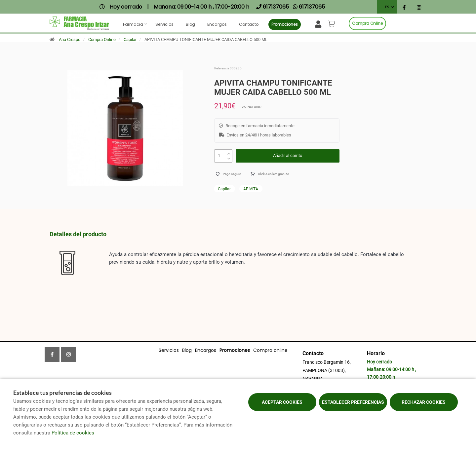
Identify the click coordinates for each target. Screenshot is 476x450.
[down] (229, 157)
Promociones (285, 24)
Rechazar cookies (424, 402)
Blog (190, 24)
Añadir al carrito (288, 155)
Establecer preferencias (353, 402)
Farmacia (133, 24)
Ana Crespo (70, 39)
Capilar (130, 39)
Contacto (249, 24)
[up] (229, 152)
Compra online (367, 23)
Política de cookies (73, 433)
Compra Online (102, 39)
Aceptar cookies (282, 402)
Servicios (164, 24)
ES (387, 7)
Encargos (217, 24)
